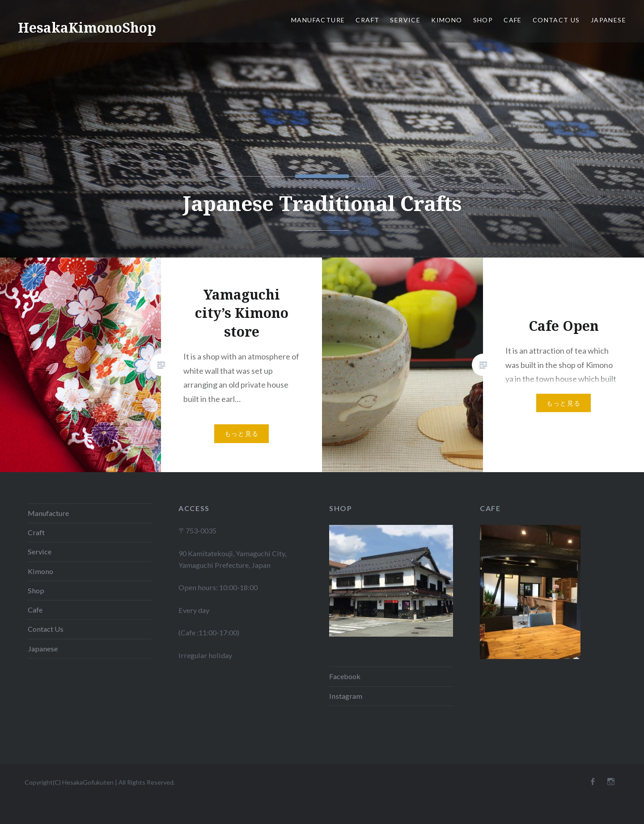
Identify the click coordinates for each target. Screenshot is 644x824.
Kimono (447, 20)
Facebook (345, 676)
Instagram (346, 696)
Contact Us (556, 20)
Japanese (608, 20)
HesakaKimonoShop (87, 27)
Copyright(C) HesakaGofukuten (69, 782)
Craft (367, 20)
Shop (483, 20)
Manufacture (318, 20)
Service (405, 20)
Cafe (513, 20)
